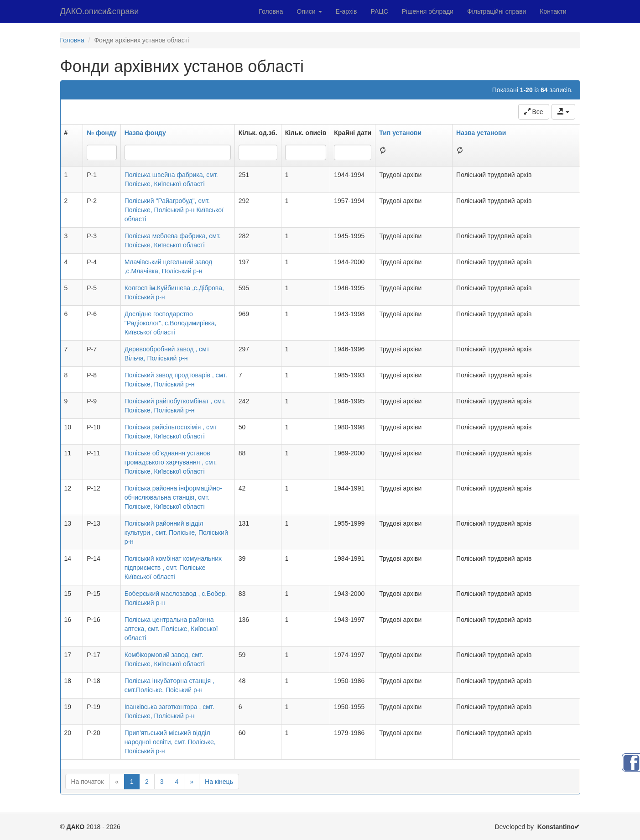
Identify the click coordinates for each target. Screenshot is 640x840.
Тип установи (400, 133)
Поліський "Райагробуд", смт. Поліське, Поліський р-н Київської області (174, 210)
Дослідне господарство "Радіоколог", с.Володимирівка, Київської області (171, 323)
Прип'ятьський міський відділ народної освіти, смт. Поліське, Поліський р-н (170, 742)
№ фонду (101, 133)
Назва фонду (145, 133)
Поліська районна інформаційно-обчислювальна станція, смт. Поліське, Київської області (173, 497)
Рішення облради (428, 11)
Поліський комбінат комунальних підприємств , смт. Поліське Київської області (173, 568)
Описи (310, 11)
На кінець (219, 782)
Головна (271, 11)
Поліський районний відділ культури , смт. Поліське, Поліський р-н (176, 532)
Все (534, 112)
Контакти (553, 11)
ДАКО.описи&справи (100, 11)
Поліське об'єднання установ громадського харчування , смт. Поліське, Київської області (171, 462)
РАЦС (380, 11)
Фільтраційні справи (497, 11)
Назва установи (481, 133)
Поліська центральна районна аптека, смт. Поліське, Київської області (171, 629)
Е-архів (346, 11)
